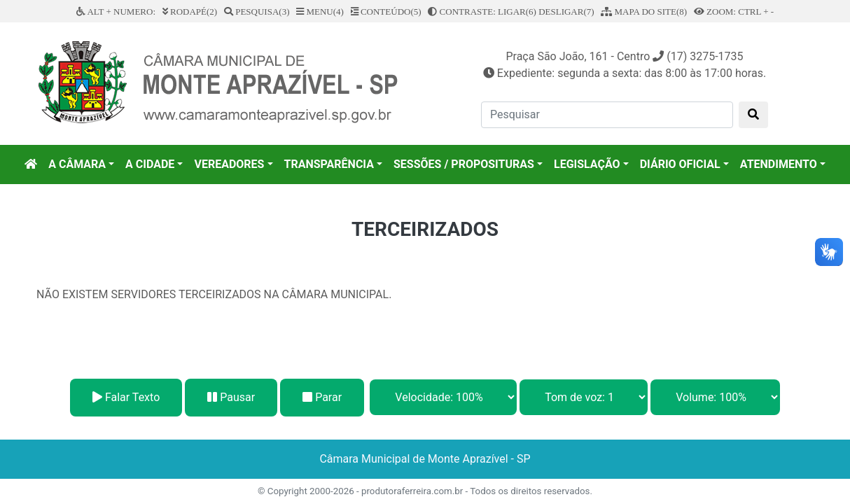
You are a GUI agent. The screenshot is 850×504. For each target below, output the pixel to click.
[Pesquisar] (607, 115)
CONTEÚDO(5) (386, 12)
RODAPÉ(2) (190, 12)
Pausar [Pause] (231, 397)
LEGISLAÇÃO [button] (587, 164)
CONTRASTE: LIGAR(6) (482, 12)
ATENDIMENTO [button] (779, 164)
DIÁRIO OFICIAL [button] (680, 164)
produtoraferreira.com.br (412, 491)
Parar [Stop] (322, 397)
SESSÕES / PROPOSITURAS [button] (464, 164)
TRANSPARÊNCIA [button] (329, 164)
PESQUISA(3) (257, 12)
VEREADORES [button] (229, 164)
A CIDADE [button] (150, 164)
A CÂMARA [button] (77, 164)
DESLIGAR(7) (566, 12)
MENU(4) (320, 12)
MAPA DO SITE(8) (644, 12)
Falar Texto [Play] (126, 397)
